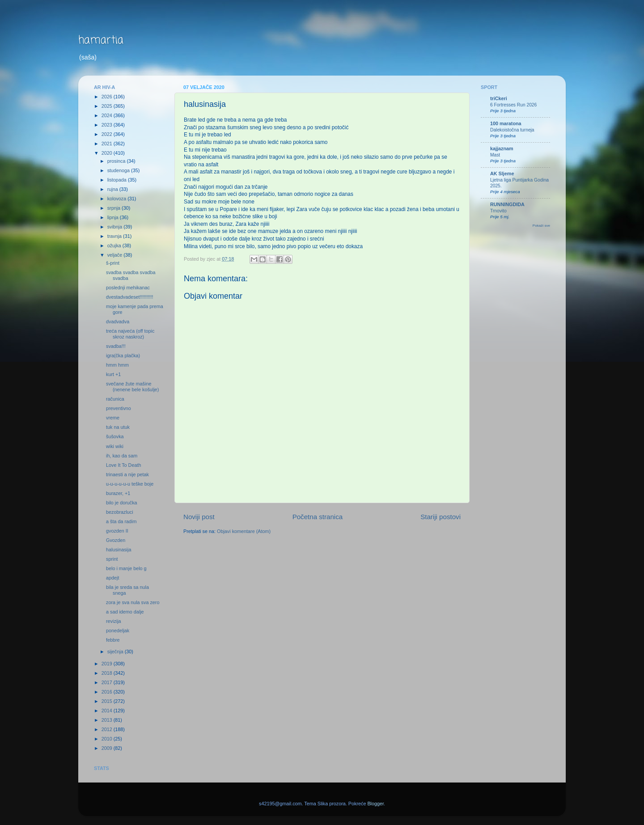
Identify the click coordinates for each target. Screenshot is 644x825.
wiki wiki (115, 446)
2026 (108, 97)
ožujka (115, 245)
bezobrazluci (120, 512)
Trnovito (498, 211)
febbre (113, 640)
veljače (116, 255)
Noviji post (199, 517)
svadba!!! (116, 346)
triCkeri (499, 98)
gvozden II (117, 531)
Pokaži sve (541, 226)
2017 (108, 682)
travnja (115, 236)
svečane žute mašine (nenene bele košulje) (132, 387)
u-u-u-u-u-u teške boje (130, 484)
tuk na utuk (118, 427)
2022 (108, 134)
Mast (495, 155)
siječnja (116, 652)
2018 (108, 673)
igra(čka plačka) (123, 355)
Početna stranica (318, 517)
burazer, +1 (118, 493)
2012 (108, 729)
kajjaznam (502, 148)
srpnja (114, 208)
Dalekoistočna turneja (512, 130)
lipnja (114, 217)
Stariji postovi (441, 517)
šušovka (115, 436)
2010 (108, 739)
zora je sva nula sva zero (133, 602)
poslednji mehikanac (128, 288)
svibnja (116, 227)
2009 (108, 748)
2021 (108, 144)
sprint (112, 559)
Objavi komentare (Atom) (244, 531)
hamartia (101, 40)
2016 (108, 692)
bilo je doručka (122, 503)
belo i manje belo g (126, 568)
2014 (108, 711)
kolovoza (118, 199)
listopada (118, 180)
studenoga (119, 170)
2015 (108, 701)
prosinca (117, 161)
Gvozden (116, 540)
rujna (113, 189)
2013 (108, 720)
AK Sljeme (502, 173)
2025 (108, 106)
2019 (108, 664)
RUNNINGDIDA (507, 204)
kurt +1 (113, 374)
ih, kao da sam (122, 456)
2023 (108, 125)
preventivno (119, 408)
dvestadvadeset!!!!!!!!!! (130, 297)
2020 (108, 153)
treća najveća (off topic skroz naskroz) (130, 334)
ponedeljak (118, 630)
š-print (113, 263)
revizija (114, 621)
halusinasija (119, 550)
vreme (113, 418)
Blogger (375, 804)
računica (115, 399)
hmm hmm (117, 365)
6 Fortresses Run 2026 (513, 105)
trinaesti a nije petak (127, 474)
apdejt (112, 578)
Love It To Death (123, 465)
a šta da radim (121, 521)
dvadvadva (118, 322)
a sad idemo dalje (125, 612)
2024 (108, 115)
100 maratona (506, 123)
